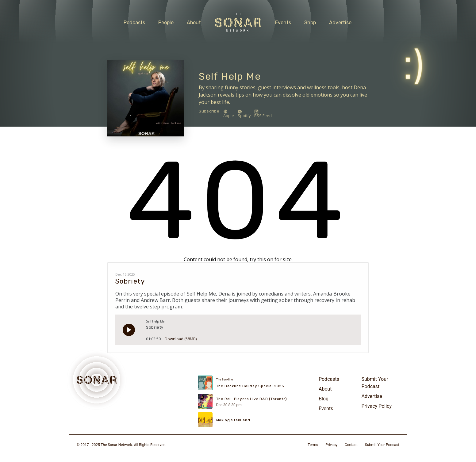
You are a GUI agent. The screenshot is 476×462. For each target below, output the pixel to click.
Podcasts (134, 23)
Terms (313, 445)
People (166, 23)
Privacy (331, 445)
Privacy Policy (377, 406)
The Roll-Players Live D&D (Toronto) (252, 399)
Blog (324, 399)
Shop (310, 23)
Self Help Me (230, 76)
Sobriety (130, 281)
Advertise (340, 23)
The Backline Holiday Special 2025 (250, 386)
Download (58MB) (181, 337)
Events (283, 23)
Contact (351, 445)
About (194, 23)
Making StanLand (233, 420)
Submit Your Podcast (375, 383)
